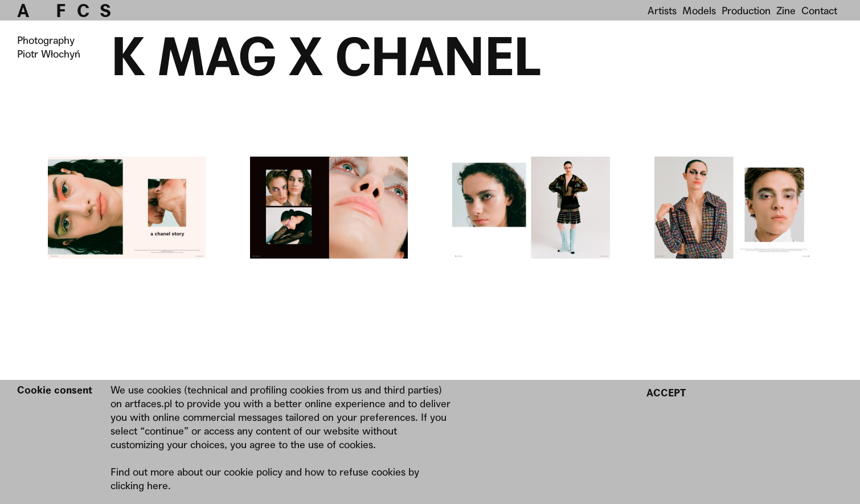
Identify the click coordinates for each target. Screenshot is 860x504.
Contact (819, 11)
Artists (662, 11)
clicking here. (141, 485)
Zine (786, 11)
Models (699, 11)
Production (746, 11)
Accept (666, 393)
